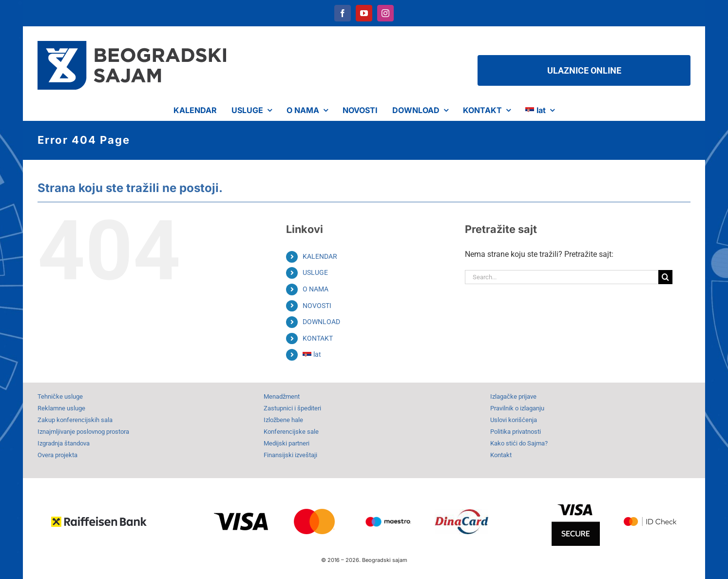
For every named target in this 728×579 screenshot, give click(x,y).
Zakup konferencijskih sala (75, 420)
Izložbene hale (283, 420)
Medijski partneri (287, 443)
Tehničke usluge (60, 396)
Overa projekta (57, 455)
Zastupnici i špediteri (292, 408)
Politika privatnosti (516, 432)
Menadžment (282, 396)
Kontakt (501, 455)
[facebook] (343, 13)
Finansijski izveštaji (290, 455)
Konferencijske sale (291, 432)
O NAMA (316, 289)
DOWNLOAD (321, 322)
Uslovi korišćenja (514, 420)
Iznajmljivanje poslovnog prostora (83, 432)
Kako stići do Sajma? (519, 443)
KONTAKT (318, 338)
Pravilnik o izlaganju (517, 408)
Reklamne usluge (61, 408)
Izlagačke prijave (513, 396)
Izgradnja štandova (64, 443)
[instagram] (385, 13)
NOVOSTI (317, 306)
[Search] (665, 277)
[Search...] (562, 277)
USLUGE (315, 272)
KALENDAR (320, 256)
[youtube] (364, 13)
